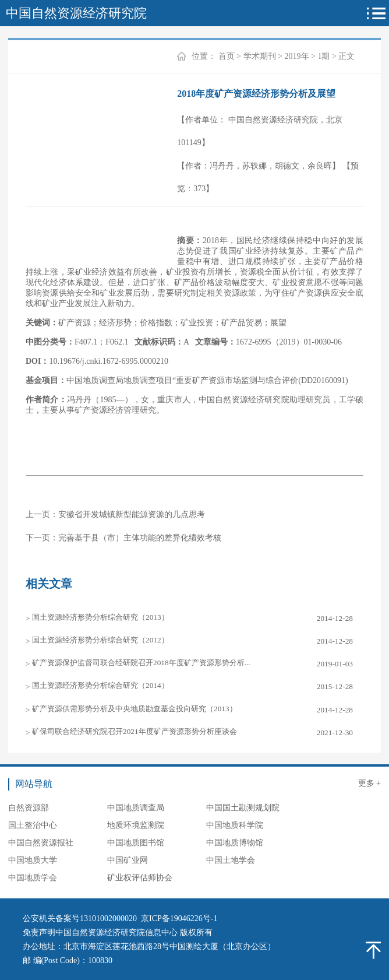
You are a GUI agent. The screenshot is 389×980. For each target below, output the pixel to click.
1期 (323, 56)
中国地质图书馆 (136, 843)
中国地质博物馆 (235, 843)
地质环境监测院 (136, 825)
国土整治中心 (33, 825)
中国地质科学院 (235, 825)
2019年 (297, 56)
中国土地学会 (231, 860)
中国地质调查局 (136, 808)
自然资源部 (29, 808)
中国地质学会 (33, 878)
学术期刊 (260, 56)
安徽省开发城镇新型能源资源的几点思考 (132, 514)
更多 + (369, 783)
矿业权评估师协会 (140, 878)
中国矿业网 (128, 860)
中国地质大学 (33, 860)
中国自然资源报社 (41, 843)
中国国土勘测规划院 (243, 808)
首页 (227, 56)
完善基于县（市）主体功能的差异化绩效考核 (140, 538)
